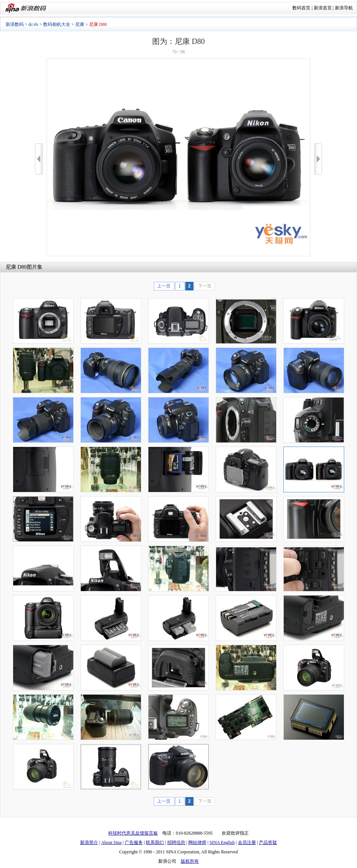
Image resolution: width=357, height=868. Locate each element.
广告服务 (134, 842)
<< (39, 159)
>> (318, 159)
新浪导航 (344, 8)
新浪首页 (323, 8)
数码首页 (301, 8)
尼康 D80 (16, 267)
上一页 (164, 286)
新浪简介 (89, 842)
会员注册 (247, 842)
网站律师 (197, 842)
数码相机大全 (57, 24)
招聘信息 (176, 842)
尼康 (80, 24)
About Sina (111, 842)
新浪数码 (15, 24)
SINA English (222, 842)
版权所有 (190, 861)
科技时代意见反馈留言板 (133, 833)
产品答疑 (268, 842)
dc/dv (34, 24)
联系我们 (155, 842)
